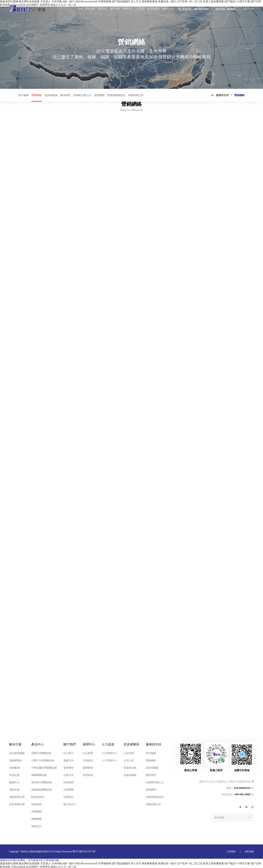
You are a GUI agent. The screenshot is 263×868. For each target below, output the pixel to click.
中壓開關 (36, 811)
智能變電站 (16, 760)
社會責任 (68, 796)
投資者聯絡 (129, 774)
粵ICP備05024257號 (84, 851)
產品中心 (101, 9)
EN (252, 9)
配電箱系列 (38, 796)
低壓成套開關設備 (41, 789)
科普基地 (88, 774)
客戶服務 (24, 95)
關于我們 (114, 9)
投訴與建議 (51, 95)
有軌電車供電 (17, 804)
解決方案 (89, 9)
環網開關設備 (39, 774)
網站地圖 (249, 851)
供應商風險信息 (116, 95)
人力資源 (139, 9)
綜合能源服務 (17, 753)
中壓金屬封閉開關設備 (44, 767)
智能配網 (14, 767)
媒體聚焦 (88, 767)
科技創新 (68, 782)
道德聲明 (99, 95)
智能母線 (36, 804)
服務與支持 (168, 9)
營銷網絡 (37, 95)
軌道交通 (14, 774)
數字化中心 (70, 804)
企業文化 (68, 774)
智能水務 (14, 789)
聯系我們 (65, 95)
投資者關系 (153, 9)
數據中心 (14, 782)
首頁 (78, 9)
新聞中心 (127, 9)
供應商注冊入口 (82, 95)
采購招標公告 (136, 95)
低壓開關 (36, 818)
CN (245, 9)
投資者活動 (129, 767)
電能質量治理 (17, 796)
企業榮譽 (68, 789)
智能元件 (36, 826)
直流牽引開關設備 (41, 782)
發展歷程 (68, 767)
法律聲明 (231, 851)
